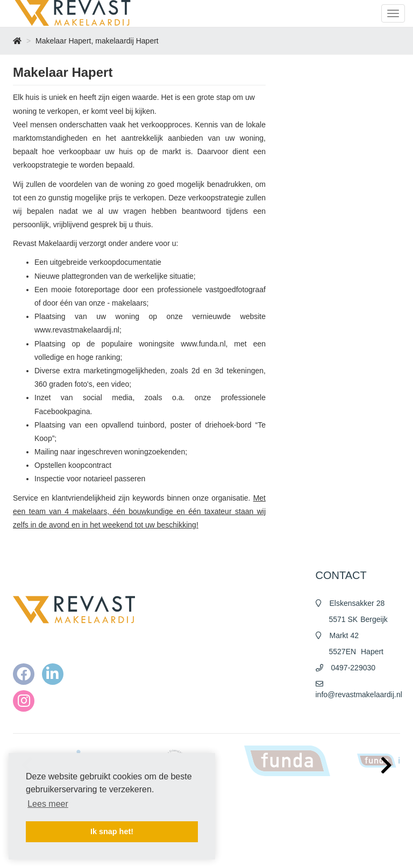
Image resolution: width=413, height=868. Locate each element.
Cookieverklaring (244, 841)
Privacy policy (240, 830)
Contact (231, 852)
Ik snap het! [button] (112, 831)
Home (229, 798)
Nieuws (230, 809)
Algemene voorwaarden (254, 820)
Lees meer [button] (48, 804)
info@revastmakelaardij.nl (359, 695)
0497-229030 (354, 668)
